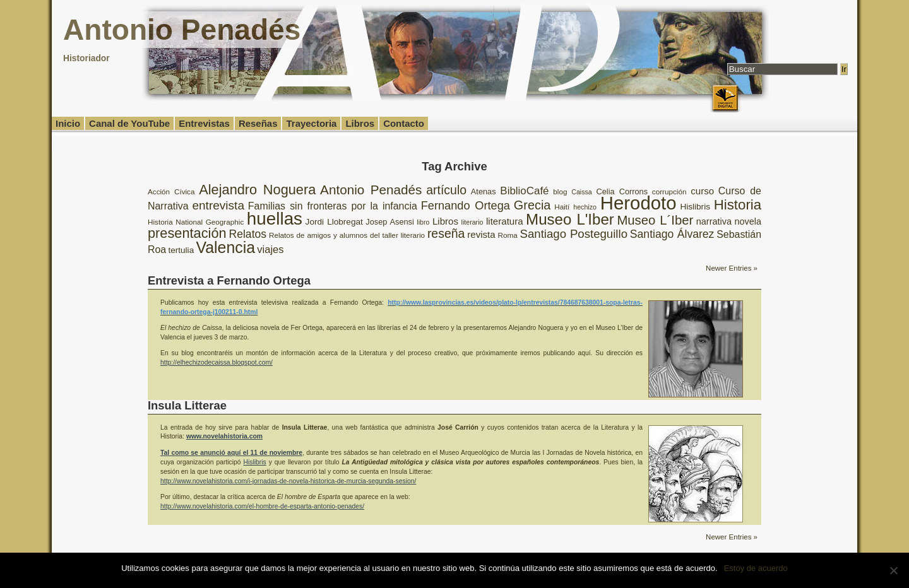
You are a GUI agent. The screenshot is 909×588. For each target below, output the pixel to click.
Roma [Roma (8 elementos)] (507, 235)
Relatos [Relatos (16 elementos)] (247, 234)
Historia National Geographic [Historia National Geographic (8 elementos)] (196, 222)
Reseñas (258, 123)
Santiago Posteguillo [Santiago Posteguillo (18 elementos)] (574, 234)
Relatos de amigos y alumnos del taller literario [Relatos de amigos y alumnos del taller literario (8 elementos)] (347, 235)
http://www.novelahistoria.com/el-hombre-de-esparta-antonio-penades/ (262, 506)
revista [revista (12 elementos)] (481, 234)
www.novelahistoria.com (224, 436)
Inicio (68, 123)
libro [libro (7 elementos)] (423, 222)
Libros (360, 123)
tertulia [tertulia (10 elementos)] (181, 250)
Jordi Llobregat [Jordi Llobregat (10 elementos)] (334, 222)
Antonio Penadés (182, 30)
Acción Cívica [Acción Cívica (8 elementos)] (171, 191)
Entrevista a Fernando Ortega (229, 280)
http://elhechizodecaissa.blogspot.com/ (217, 362)
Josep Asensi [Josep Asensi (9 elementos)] (389, 222)
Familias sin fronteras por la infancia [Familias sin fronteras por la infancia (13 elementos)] (333, 206)
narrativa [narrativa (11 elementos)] (714, 221)
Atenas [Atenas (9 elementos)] (484, 191)
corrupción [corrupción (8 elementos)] (669, 191)
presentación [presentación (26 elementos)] (187, 233)
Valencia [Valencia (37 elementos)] (225, 247)
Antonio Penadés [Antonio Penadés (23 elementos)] (371, 190)
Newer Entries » (732, 268)
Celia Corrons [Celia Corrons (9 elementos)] (622, 191)
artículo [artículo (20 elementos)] (446, 190)
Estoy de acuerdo (756, 568)
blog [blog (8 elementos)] (560, 191)
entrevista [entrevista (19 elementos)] (218, 205)
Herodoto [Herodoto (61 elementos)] (639, 203)
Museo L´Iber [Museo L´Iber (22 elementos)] (655, 220)
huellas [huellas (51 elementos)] (275, 219)
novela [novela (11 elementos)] (748, 221)
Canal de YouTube (129, 123)
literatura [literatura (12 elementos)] (505, 221)
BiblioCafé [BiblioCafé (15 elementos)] (524, 191)
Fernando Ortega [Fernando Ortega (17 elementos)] (466, 206)
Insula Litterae (187, 405)
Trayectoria (311, 123)
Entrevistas (204, 123)
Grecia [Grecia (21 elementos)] (532, 205)
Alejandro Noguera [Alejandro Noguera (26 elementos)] (257, 190)
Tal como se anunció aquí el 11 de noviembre (231, 453)
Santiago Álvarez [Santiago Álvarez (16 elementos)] (672, 234)
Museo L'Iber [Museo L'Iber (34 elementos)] (570, 219)
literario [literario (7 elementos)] (472, 222)
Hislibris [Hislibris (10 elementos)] (695, 207)
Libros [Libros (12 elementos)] (445, 221)
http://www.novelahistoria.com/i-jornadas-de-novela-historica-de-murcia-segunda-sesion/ (288, 481)
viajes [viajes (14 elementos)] (270, 250)
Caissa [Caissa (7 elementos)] (582, 192)
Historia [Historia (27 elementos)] (738, 205)
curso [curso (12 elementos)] (702, 191)
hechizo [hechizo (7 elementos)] (585, 207)
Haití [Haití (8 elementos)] (562, 207)
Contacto (404, 123)
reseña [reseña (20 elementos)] (446, 233)
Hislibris (255, 462)
